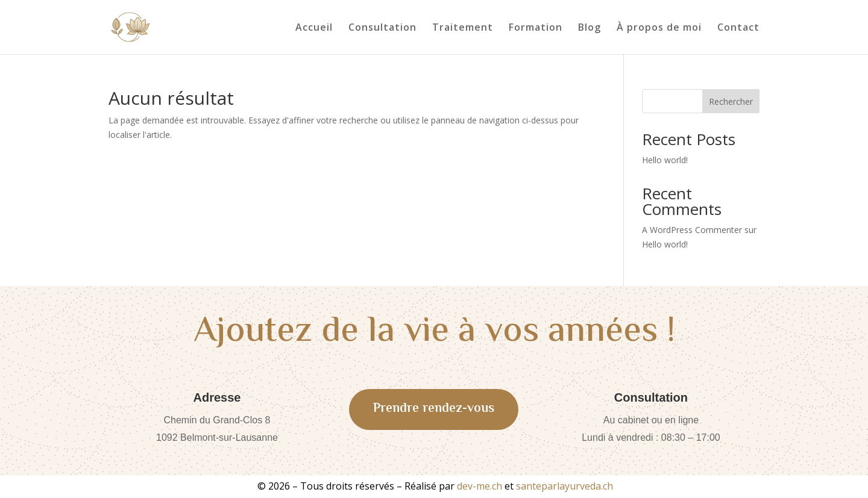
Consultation (382, 28)
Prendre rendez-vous (434, 409)
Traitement (463, 28)
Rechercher (731, 101)
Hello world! (665, 160)
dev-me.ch (480, 486)
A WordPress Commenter (692, 230)
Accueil (314, 28)
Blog (590, 28)
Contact (738, 28)
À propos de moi (659, 28)
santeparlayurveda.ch (565, 486)
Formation (536, 28)
